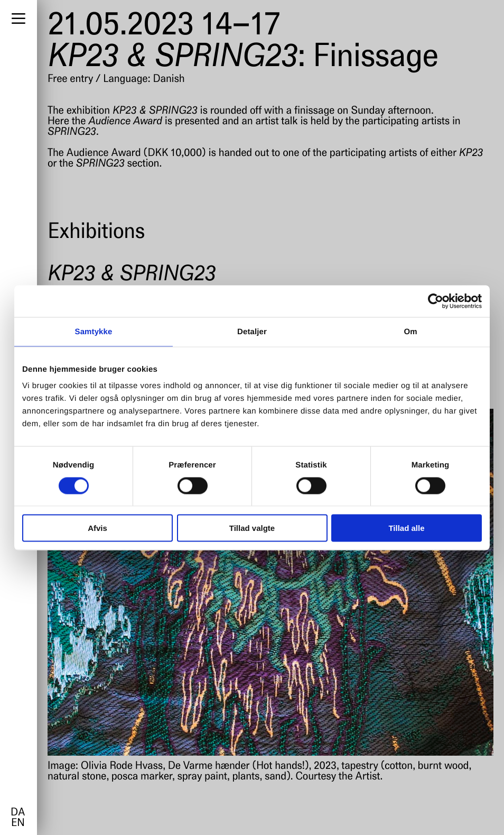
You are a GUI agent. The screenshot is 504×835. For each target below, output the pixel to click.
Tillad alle (406, 528)
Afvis (97, 528)
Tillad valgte (252, 528)
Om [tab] (410, 331)
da (18, 813)
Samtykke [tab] (94, 331)
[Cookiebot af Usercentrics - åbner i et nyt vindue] (436, 301)
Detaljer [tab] (252, 331)
